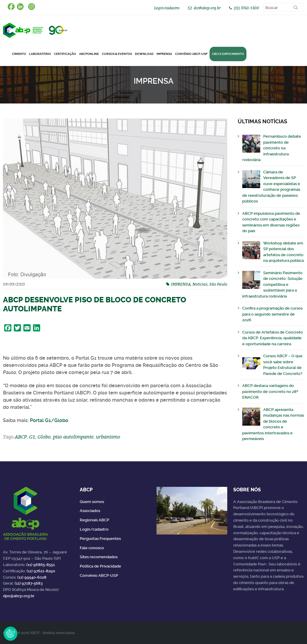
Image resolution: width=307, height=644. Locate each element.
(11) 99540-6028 (32, 577)
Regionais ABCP (94, 520)
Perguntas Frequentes (100, 539)
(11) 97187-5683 (29, 583)
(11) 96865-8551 (41, 565)
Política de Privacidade (100, 566)
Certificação (65, 54)
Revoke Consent (10, 634)
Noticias (200, 284)
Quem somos (92, 502)
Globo (44, 437)
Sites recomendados (99, 557)
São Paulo (218, 284)
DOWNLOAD (144, 54)
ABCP (21, 437)
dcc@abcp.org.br (207, 8)
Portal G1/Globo (49, 420)
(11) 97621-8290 (41, 571)
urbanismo (108, 437)
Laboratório (40, 54)
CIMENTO (19, 54)
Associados (90, 511)
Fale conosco (92, 548)
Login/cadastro (167, 8)
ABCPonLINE (89, 54)
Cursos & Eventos (117, 54)
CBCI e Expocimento (228, 54)
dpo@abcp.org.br (19, 596)
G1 (32, 437)
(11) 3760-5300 (246, 8)
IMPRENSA (181, 284)
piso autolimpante (73, 437)
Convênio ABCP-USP (191, 54)
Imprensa (164, 54)
